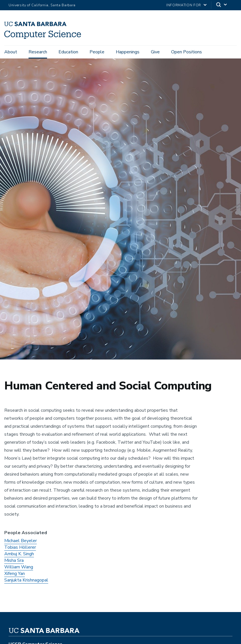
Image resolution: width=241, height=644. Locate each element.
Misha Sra (14, 562)
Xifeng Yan (15, 575)
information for (184, 5)
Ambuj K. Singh (19, 556)
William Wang (19, 569)
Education (68, 52)
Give (155, 52)
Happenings (128, 52)
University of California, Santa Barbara (42, 5)
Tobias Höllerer (20, 549)
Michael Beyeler (21, 542)
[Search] (222, 5)
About (11, 52)
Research (38, 52)
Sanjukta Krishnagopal (26, 582)
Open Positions (187, 52)
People (97, 52)
